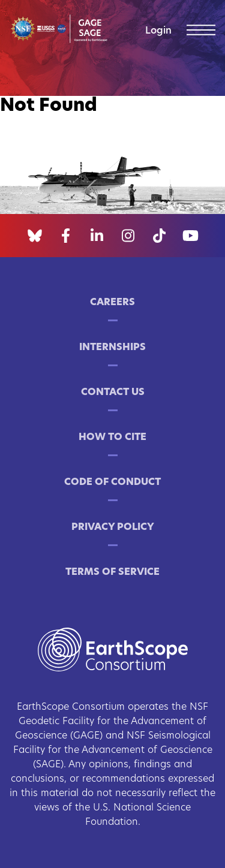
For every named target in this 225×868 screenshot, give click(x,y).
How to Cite (112, 438)
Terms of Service (112, 572)
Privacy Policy (113, 528)
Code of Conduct (112, 483)
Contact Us (113, 393)
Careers (112, 303)
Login (158, 31)
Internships (112, 348)
